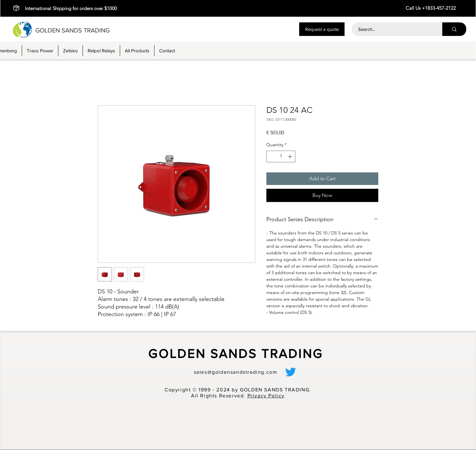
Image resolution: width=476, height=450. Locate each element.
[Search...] (394, 29)
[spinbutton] (281, 156)
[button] (322, 29)
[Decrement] (271, 156)
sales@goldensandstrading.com (236, 372)
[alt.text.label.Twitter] (291, 372)
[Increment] (290, 156)
